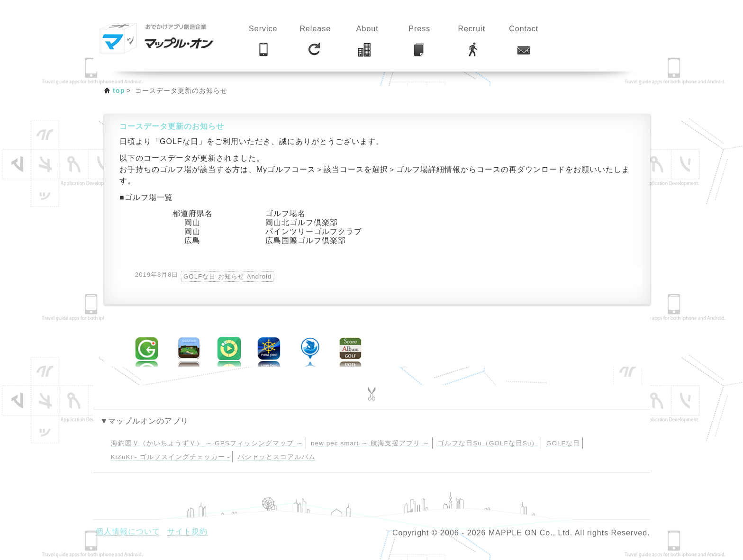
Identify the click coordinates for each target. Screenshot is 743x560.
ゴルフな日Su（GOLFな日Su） (488, 443)
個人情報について (128, 531)
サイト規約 (187, 531)
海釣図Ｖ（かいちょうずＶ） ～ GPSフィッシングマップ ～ (207, 443)
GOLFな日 (563, 443)
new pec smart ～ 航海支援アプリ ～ (370, 443)
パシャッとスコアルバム (276, 457)
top (119, 90)
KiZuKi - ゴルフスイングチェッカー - (170, 457)
